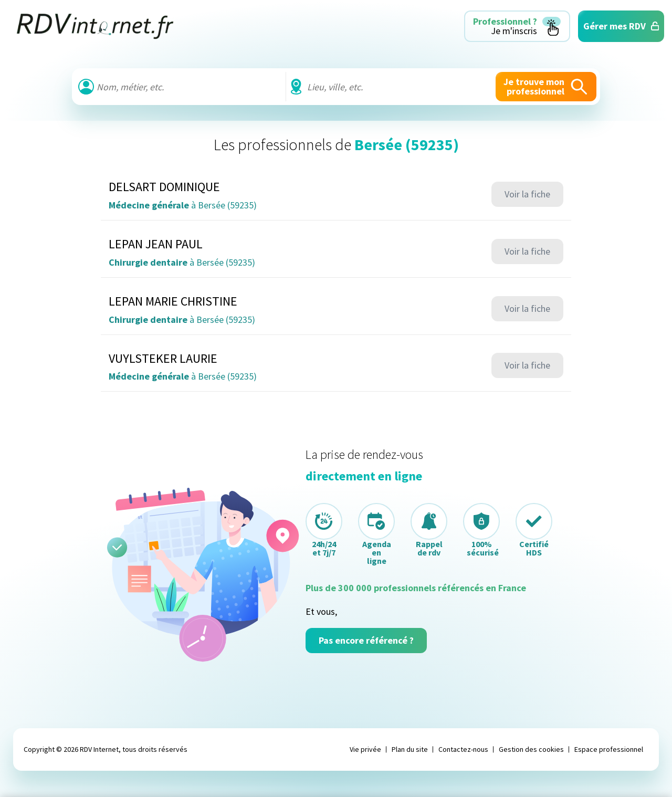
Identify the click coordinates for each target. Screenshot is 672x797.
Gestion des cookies (531, 749)
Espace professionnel (609, 749)
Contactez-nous (463, 749)
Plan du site (410, 749)
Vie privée (365, 749)
